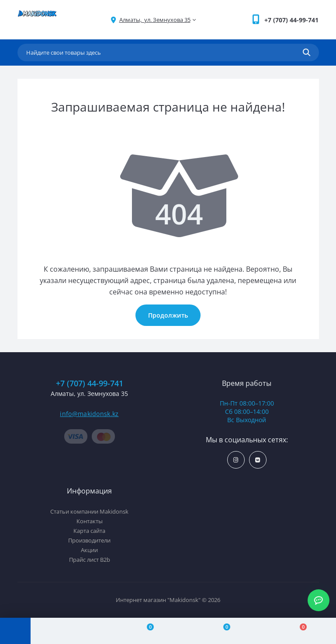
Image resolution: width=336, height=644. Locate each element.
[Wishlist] (222, 631)
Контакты (90, 521)
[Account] (69, 631)
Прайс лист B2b (90, 560)
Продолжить (168, 315)
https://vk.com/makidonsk (258, 460)
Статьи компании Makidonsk (89, 511)
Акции (89, 550)
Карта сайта (89, 531)
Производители (89, 540)
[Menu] (15, 631)
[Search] (307, 52)
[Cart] (298, 631)
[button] (291, 20)
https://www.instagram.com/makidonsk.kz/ (236, 460)
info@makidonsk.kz (89, 414)
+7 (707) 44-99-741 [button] (90, 383)
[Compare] (145, 631)
